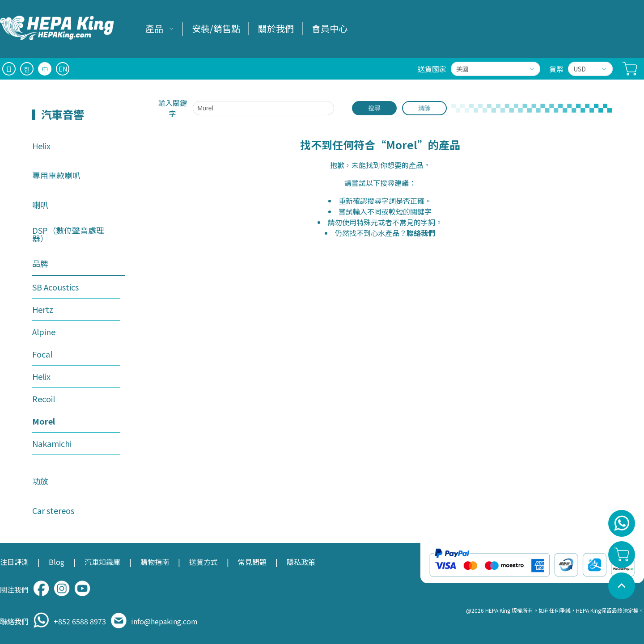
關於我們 (276, 28)
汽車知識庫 (102, 562)
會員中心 (330, 28)
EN (63, 69)
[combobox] (268, 108)
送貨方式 (203, 562)
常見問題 (252, 562)
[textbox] (264, 108)
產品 (154, 28)
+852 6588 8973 (80, 621)
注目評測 (14, 562)
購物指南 (155, 562)
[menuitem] (160, 29)
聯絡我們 (421, 233)
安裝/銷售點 (216, 28)
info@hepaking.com (164, 621)
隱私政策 (301, 562)
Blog (57, 562)
